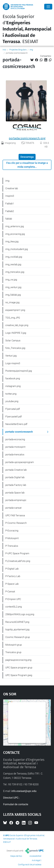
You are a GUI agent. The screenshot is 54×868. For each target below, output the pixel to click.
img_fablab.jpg (13, 295)
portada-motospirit (15, 447)
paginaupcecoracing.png (18, 660)
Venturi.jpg (11, 356)
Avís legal (36, 860)
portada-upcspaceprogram (20, 462)
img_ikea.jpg (12, 241)
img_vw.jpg (11, 280)
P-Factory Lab (13, 576)
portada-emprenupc (16, 500)
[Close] (48, 7)
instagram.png (13, 386)
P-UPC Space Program (17, 553)
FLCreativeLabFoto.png (18, 561)
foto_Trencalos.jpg (15, 348)
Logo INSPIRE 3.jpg (16, 333)
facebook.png (13, 378)
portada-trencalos (15, 454)
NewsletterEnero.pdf (16, 424)
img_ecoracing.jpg (15, 234)
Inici (4, 50)
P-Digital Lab (12, 569)
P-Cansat (10, 591)
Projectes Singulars (18, 50)
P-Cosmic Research (16, 523)
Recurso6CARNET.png (17, 622)
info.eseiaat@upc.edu (24, 791)
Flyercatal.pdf (13, 409)
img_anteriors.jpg (15, 226)
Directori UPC (11, 798)
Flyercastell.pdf (14, 417)
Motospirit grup (14, 645)
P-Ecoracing (12, 531)
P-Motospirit (12, 538)
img (31, 50)
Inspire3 (10, 196)
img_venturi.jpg (13, 287)
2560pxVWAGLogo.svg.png (20, 614)
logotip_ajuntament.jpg (17, 629)
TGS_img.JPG (13, 318)
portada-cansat (13, 508)
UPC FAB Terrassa (15, 515)
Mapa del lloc (16, 856)
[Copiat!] (50, 60)
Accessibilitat (35, 856)
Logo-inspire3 (13, 363)
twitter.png (11, 394)
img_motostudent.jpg (17, 249)
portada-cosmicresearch (19, 432)
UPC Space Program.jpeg (19, 675)
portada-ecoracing (15, 439)
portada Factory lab (16, 485)
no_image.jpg (12, 302)
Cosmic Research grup (18, 637)
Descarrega (27, 157)
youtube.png (12, 401)
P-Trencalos (12, 546)
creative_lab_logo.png (17, 325)
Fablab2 (10, 211)
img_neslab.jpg (13, 264)
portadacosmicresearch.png (27, 138)
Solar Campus (13, 340)
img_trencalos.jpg (15, 272)
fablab (9, 219)
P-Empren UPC (13, 599)
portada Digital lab (15, 477)
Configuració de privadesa (30, 865)
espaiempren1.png (15, 310)
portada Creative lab (16, 470)
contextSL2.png (14, 607)
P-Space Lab (12, 584)
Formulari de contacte (16, 804)
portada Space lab (15, 493)
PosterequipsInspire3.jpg (19, 371)
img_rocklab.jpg (14, 257)
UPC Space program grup (19, 668)
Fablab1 (10, 204)
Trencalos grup (13, 652)
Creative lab (12, 188)
